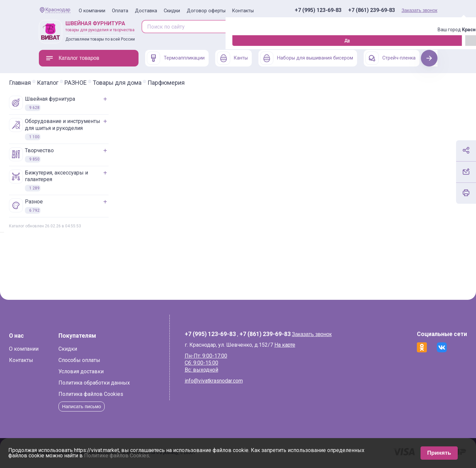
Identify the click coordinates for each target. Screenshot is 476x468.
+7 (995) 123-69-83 (318, 10)
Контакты (243, 11)
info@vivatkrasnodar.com (223, 381)
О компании (92, 11)
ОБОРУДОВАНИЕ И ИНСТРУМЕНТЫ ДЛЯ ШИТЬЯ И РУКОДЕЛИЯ (85, 129)
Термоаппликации (176, 58)
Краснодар (58, 10)
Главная (50, 83)
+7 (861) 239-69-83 (372, 10)
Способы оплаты (109, 360)
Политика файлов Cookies (121, 394)
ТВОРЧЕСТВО (61, 155)
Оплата (120, 11)
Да (41, 41)
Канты (232, 58)
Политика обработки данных (124, 383)
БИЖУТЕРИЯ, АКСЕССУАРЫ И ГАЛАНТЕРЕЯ (78, 181)
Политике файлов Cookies (117, 456)
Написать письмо (113, 406)
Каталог (78, 83)
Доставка (146, 11)
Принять (439, 453)
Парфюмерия (196, 83)
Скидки (172, 11)
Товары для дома (147, 83)
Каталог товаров (72, 58)
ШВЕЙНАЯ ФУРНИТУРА (72, 103)
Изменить (75, 41)
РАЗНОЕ (105, 83)
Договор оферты (206, 11)
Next (429, 58)
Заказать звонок (420, 10)
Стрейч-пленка (390, 58)
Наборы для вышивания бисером (307, 58)
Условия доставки (111, 371)
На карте (294, 345)
